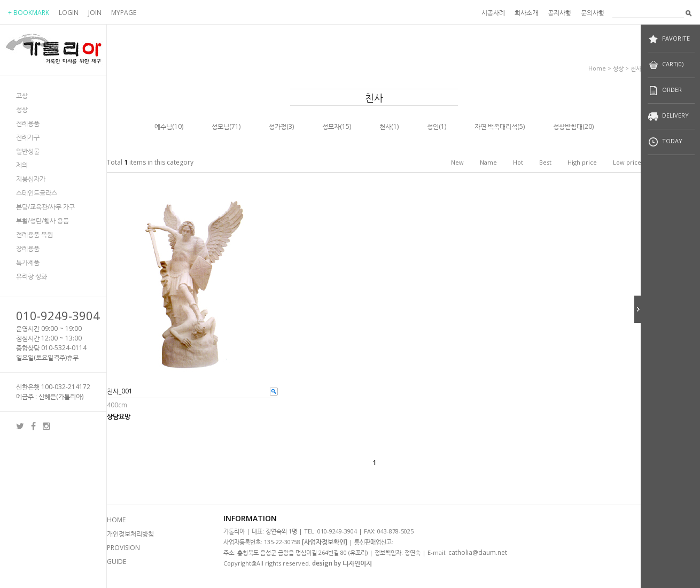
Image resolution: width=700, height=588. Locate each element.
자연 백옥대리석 (496, 126)
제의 (22, 165)
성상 (22, 109)
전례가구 (28, 137)
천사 (636, 68)
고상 (22, 95)
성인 (433, 126)
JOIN (95, 13)
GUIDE (116, 562)
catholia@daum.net (478, 552)
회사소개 (526, 13)
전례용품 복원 (34, 234)
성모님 (220, 126)
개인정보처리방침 (130, 534)
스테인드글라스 (37, 193)
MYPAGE (124, 13)
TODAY (665, 142)
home (597, 68)
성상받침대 (568, 126)
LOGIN (69, 13)
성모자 (331, 126)
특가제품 (28, 262)
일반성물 (28, 151)
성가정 (278, 126)
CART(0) (666, 65)
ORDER (665, 91)
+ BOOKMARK (29, 13)
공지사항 (559, 13)
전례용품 (28, 123)
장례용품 (28, 248)
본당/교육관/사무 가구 (45, 207)
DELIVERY (668, 116)
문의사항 (593, 13)
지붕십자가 (31, 179)
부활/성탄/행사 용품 (42, 220)
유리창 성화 (32, 276)
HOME (116, 520)
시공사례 (493, 13)
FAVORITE (669, 39)
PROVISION (123, 548)
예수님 (163, 126)
